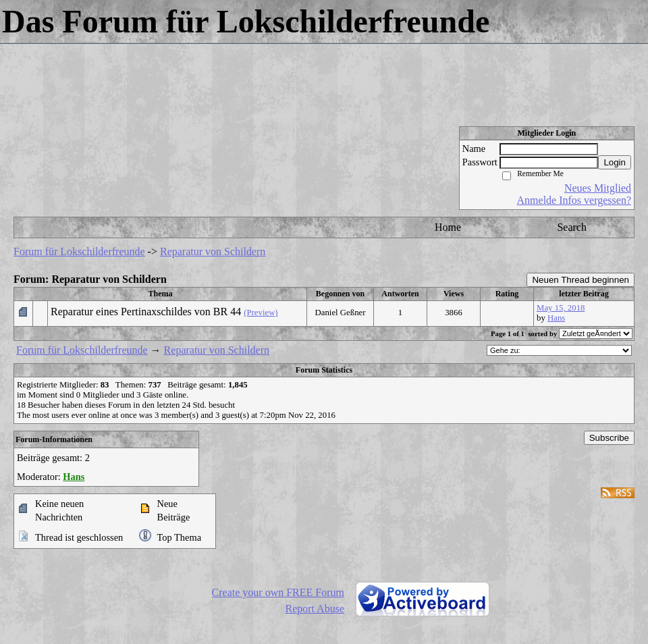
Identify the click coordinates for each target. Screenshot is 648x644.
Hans (556, 318)
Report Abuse (315, 609)
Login (615, 162)
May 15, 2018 (561, 308)
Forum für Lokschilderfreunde (79, 251)
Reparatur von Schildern (213, 251)
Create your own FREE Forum (278, 592)
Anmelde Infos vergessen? (574, 200)
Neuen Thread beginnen (580, 280)
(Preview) (261, 313)
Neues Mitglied (598, 188)
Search (572, 227)
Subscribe (609, 438)
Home (448, 227)
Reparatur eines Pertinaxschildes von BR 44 (146, 312)
